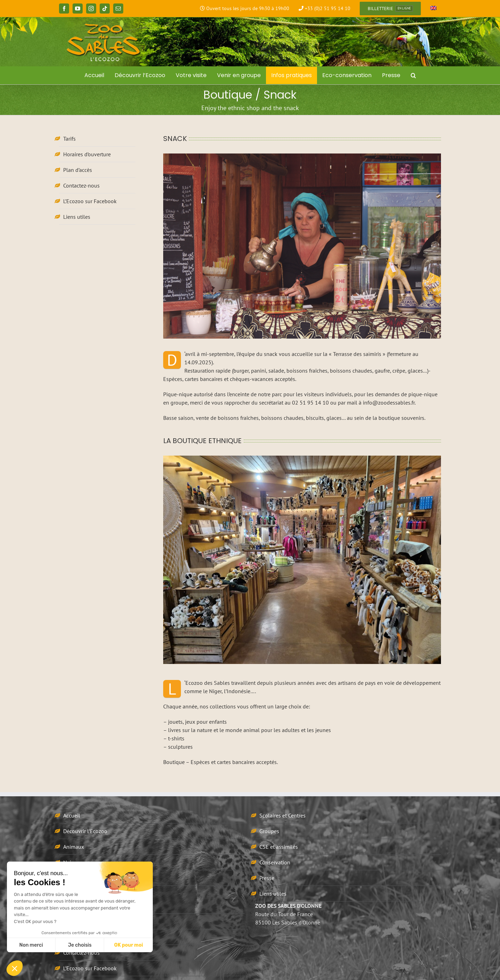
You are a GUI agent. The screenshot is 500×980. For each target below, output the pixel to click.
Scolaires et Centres (282, 815)
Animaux (74, 847)
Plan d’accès (78, 170)
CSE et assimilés (279, 847)
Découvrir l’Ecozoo (85, 831)
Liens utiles (77, 217)
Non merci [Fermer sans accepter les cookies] (31, 945)
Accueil (72, 815)
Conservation (275, 862)
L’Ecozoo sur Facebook (90, 201)
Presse (267, 878)
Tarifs (69, 139)
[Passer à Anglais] (433, 9)
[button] (413, 75)
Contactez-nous (81, 185)
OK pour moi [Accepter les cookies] (129, 945)
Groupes (269, 831)
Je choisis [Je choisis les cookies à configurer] (80, 945)
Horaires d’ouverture (87, 154)
